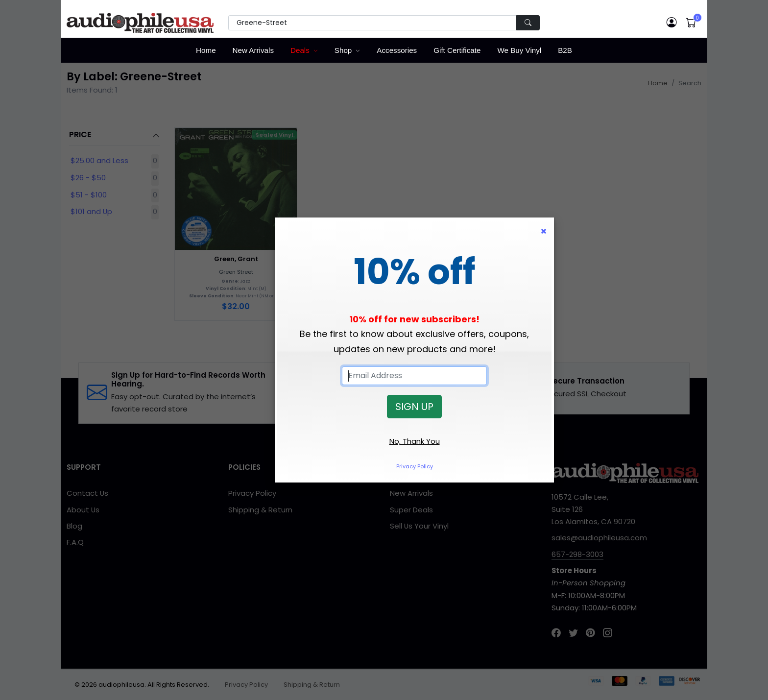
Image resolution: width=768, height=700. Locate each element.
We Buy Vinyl (519, 50)
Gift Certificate (457, 50)
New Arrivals (253, 50)
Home (206, 50)
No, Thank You (415, 441)
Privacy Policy (415, 466)
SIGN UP (414, 407)
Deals (300, 50)
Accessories (397, 50)
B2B (565, 50)
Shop (343, 50)
